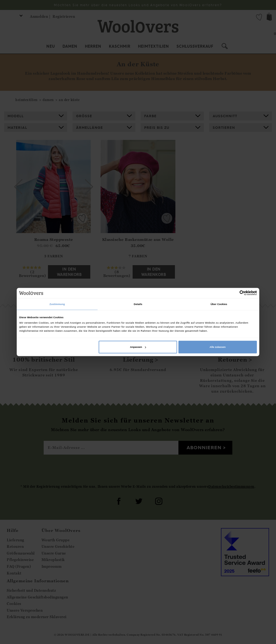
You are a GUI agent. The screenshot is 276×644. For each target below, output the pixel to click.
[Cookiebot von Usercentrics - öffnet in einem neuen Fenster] (233, 293)
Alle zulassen (218, 347)
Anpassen (138, 347)
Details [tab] (138, 304)
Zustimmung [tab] (57, 304)
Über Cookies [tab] (219, 304)
